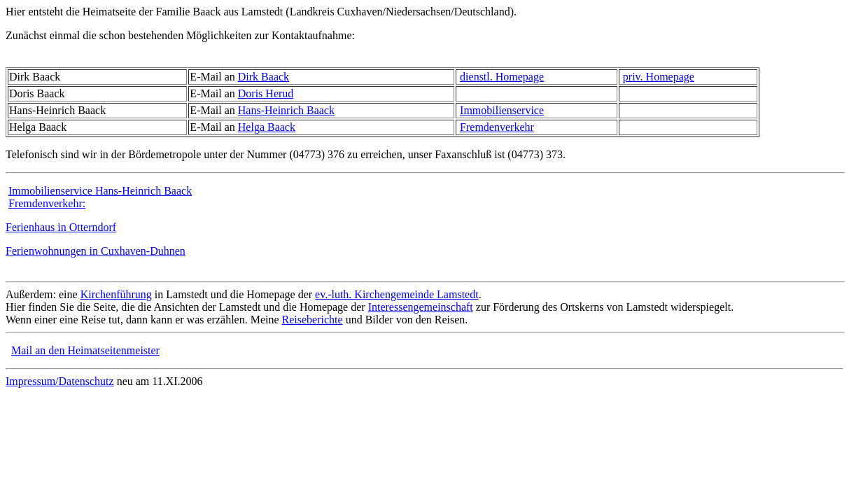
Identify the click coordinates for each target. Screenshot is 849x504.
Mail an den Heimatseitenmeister (85, 350)
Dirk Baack (264, 77)
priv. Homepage (659, 77)
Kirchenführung (116, 294)
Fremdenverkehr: (47, 203)
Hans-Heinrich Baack (286, 110)
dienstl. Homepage (502, 77)
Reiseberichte (313, 320)
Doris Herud (266, 93)
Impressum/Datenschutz (60, 381)
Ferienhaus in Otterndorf (61, 227)
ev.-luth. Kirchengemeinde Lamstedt (397, 294)
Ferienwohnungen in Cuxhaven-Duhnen (96, 251)
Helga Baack (267, 127)
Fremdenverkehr (497, 127)
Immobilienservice (502, 110)
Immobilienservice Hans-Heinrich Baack (100, 191)
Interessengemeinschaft (421, 307)
